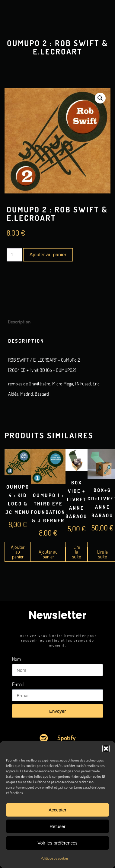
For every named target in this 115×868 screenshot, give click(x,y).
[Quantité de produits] (14, 255)
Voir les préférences (57, 843)
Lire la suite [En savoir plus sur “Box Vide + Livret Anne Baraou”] (77, 552)
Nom (16, 659)
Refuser (57, 826)
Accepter (57, 810)
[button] (106, 749)
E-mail (18, 684)
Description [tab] (19, 322)
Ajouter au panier (48, 255)
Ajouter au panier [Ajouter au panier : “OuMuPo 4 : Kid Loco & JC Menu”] (18, 552)
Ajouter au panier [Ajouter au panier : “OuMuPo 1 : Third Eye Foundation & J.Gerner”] (48, 554)
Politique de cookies (55, 858)
